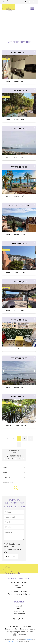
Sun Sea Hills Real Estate (19, 578)
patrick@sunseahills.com (15, 459)
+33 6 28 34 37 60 (15, 456)
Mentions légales (11, 629)
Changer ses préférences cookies (20, 632)
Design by (22, 635)
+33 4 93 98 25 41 (20, 591)
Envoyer (11, 557)
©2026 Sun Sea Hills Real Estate (19, 626)
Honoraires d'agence (28, 629)
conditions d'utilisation (14, 641)
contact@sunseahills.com (20, 594)
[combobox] (14, 467)
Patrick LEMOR (14, 451)
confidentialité (29, 640)
